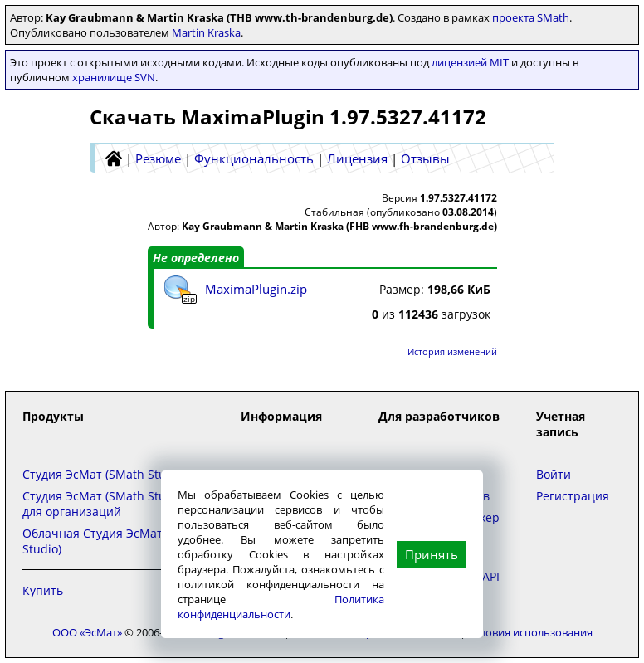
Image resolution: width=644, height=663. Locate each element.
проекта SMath (531, 17)
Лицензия (357, 158)
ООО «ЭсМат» (87, 632)
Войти (554, 474)
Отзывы (425, 158)
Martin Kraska (206, 32)
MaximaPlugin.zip (256, 289)
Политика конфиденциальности (281, 607)
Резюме (158, 158)
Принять (432, 554)
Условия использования (530, 632)
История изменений (452, 351)
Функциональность (254, 158)
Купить (43, 590)
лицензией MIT (470, 62)
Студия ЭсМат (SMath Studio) (105, 474)
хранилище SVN (114, 77)
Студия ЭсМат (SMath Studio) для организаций (105, 504)
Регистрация (573, 496)
